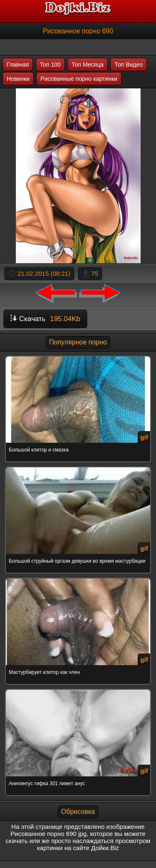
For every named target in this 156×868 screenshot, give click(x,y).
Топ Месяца (88, 65)
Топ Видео (129, 65)
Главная (18, 65)
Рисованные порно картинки (79, 79)
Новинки (18, 79)
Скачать (45, 319)
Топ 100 (50, 65)
